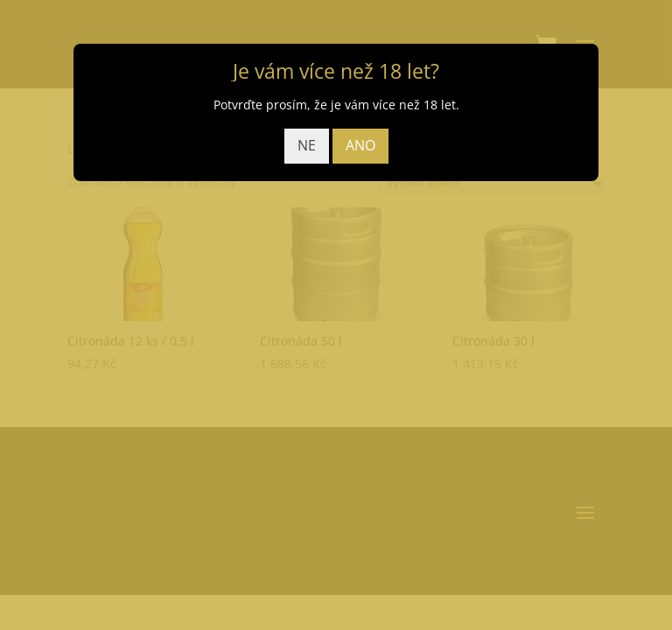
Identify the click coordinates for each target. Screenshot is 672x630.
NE (307, 145)
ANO (360, 145)
